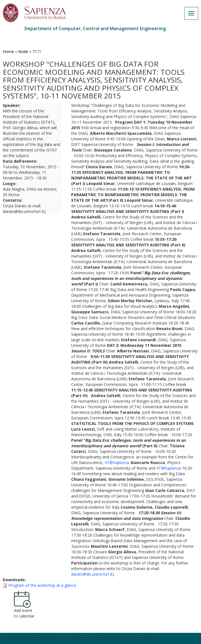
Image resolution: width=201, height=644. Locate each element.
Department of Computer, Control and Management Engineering (95, 28)
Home (8, 51)
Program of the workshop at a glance (42, 585)
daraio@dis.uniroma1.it (92, 574)
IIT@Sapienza (117, 462)
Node (23, 51)
